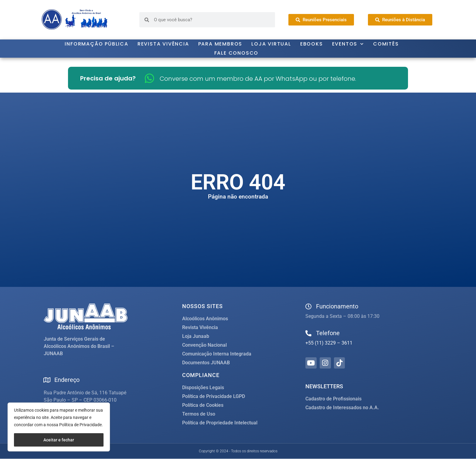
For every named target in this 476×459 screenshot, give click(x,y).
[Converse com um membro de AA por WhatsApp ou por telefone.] (150, 78)
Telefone (328, 333)
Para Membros (220, 44)
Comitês (386, 44)
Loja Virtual (271, 44)
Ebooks (312, 44)
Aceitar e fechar (59, 440)
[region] (59, 427)
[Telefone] (308, 333)
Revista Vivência (163, 44)
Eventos (348, 44)
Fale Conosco (236, 53)
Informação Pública (96, 44)
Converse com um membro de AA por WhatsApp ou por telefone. (258, 79)
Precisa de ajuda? (108, 78)
